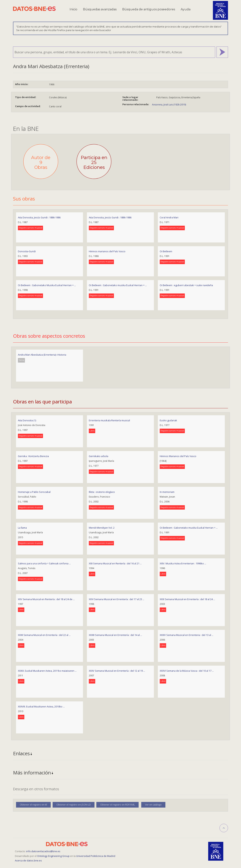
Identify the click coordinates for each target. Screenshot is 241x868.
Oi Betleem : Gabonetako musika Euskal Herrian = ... (118, 285)
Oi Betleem (166, 251)
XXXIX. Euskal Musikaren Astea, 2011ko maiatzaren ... (47, 671)
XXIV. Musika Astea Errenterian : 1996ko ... (183, 563)
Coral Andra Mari (169, 217)
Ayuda (186, 9)
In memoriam (167, 492)
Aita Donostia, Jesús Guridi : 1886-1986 (39, 217)
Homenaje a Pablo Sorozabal (34, 492)
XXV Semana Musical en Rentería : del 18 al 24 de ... (46, 599)
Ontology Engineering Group (54, 856)
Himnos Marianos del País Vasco (178, 456)
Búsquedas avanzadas (100, 9)
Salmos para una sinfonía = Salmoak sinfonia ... (44, 563)
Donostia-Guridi (27, 251)
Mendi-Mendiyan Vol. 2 (102, 528)
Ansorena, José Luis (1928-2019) (169, 105)
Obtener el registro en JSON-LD (74, 805)
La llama (22, 528)
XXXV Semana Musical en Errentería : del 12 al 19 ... (117, 671)
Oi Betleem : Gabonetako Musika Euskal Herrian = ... (47, 285)
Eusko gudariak (168, 420)
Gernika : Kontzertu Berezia (33, 456)
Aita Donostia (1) (27, 420)
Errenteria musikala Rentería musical (109, 420)
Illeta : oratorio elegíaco (102, 492)
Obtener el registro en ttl (33, 805)
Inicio (73, 9)
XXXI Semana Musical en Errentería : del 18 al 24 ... (187, 599)
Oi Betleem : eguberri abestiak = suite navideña (186, 285)
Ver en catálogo (153, 805)
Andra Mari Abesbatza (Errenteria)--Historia (42, 355)
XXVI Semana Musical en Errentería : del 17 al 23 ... (117, 599)
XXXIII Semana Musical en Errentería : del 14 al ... (115, 635)
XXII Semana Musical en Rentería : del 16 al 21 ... (115, 563)
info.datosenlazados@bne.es (43, 851)
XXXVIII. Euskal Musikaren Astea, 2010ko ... (41, 706)
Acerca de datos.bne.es (28, 860)
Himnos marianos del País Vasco (107, 251)
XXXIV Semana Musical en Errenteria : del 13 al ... (187, 635)
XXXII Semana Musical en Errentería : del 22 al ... (44, 635)
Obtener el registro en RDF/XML (117, 805)
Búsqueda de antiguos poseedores (149, 9)
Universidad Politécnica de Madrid (96, 856)
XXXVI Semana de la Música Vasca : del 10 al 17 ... (187, 671)
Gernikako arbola (99, 456)
